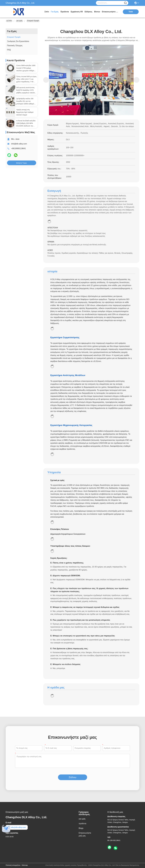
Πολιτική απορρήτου (13, 865)
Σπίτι (47, 12)
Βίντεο (97, 12)
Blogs (81, 828)
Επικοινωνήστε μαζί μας (111, 12)
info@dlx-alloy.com (19, 144)
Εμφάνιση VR (77, 12)
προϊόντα (65, 12)
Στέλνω (73, 777)
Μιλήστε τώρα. (22, 163)
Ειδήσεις (89, 12)
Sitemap (25, 865)
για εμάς (55, 12)
